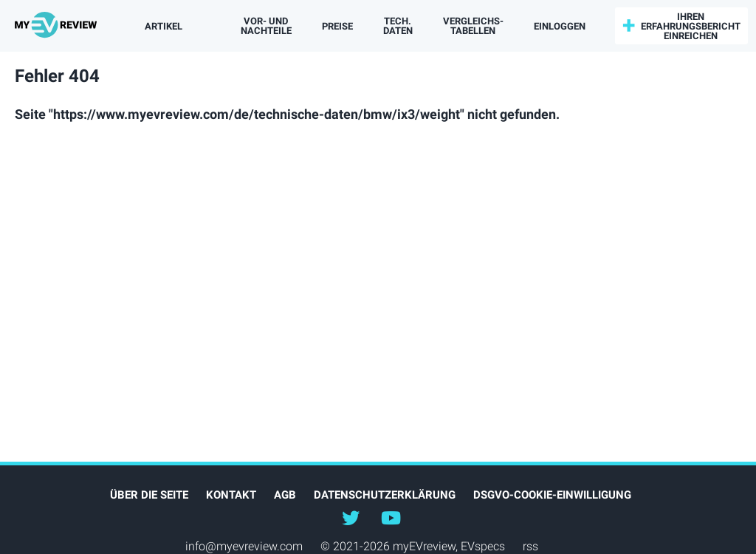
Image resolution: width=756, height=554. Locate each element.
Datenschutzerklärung (385, 495)
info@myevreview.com (244, 546)
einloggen (560, 26)
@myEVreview (351, 517)
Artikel (164, 26)
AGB (285, 495)
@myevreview (391, 517)
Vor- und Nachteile (266, 26)
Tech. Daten (398, 26)
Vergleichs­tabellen (473, 26)
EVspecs (483, 546)
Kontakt (231, 495)
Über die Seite (149, 495)
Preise (337, 26)
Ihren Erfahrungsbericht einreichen (691, 26)
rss (530, 546)
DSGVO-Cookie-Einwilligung (552, 495)
